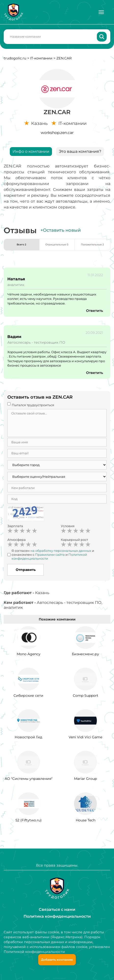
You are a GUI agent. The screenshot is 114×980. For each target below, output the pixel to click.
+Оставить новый (61, 230)
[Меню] (101, 12)
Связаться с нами (57, 909)
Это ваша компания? (80, 151)
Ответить (95, 311)
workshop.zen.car (57, 133)
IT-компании (41, 58)
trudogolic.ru (15, 58)
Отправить (26, 570)
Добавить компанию (57, 960)
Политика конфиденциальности (57, 916)
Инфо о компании (31, 151)
